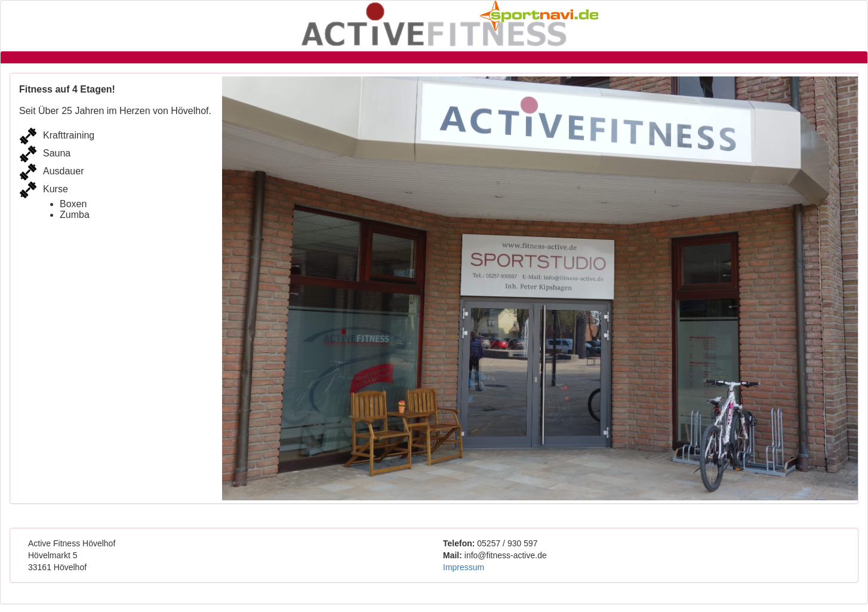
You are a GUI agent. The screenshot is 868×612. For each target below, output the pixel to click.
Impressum (464, 567)
